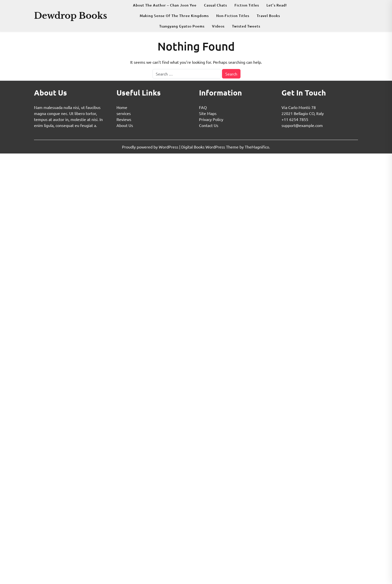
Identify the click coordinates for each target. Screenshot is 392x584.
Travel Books (268, 16)
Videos (218, 26)
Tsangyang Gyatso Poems (182, 26)
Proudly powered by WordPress (151, 147)
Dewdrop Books (70, 16)
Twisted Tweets (246, 26)
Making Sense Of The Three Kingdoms (174, 16)
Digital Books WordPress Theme (210, 147)
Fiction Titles (247, 5)
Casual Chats (215, 5)
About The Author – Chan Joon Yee (165, 5)
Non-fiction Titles (233, 16)
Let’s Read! (277, 5)
